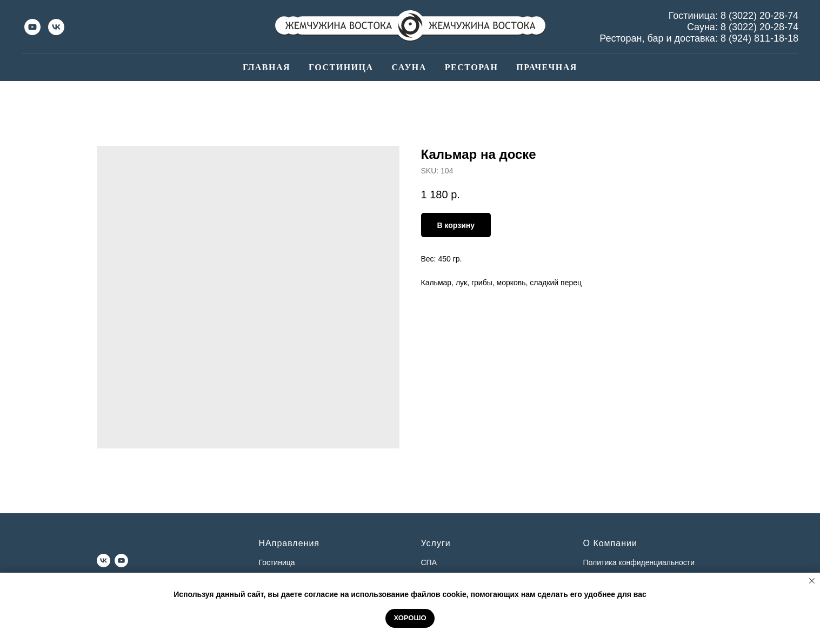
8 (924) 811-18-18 (759, 38)
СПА (429, 562)
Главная (266, 67)
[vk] (56, 27)
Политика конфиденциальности (639, 562)
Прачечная (547, 67)
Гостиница (341, 67)
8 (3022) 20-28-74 (759, 16)
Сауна (409, 67)
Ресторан (472, 67)
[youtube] (32, 27)
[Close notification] (812, 581)
